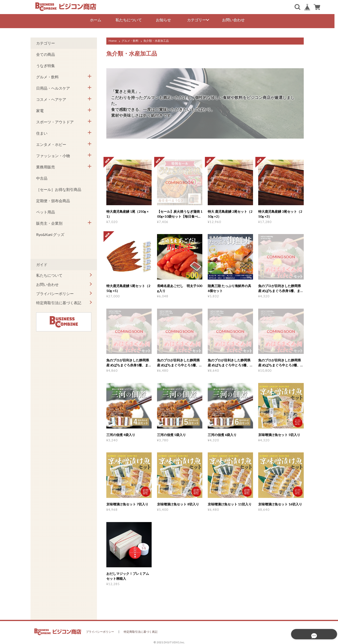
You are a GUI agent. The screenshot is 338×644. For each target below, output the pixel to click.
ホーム (97, 20)
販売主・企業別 (49, 222)
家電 (40, 109)
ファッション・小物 (53, 154)
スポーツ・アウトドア (55, 121)
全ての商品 (46, 53)
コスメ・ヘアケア (51, 98)
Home (113, 40)
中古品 (42, 177)
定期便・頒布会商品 (53, 199)
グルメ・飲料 (130, 40)
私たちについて (130, 20)
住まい (42, 132)
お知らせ (165, 20)
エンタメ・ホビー (51, 143)
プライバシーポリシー (55, 292)
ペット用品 (46, 211)
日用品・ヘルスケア (53, 87)
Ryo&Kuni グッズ (50, 233)
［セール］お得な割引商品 (59, 188)
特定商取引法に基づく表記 (59, 301)
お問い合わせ (235, 20)
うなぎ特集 (46, 64)
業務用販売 (46, 166)
